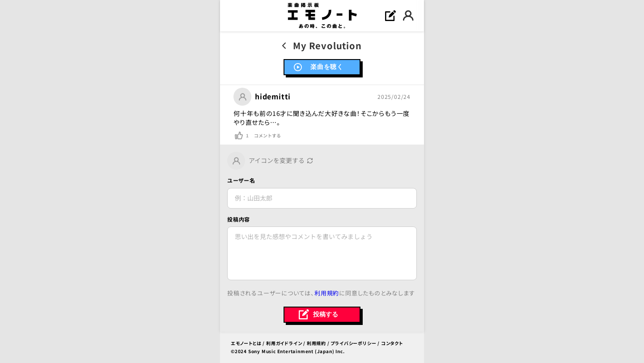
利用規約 (327, 293)
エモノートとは (246, 343)
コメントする (267, 136)
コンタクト (392, 343)
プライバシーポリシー (353, 343)
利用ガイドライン (284, 343)
